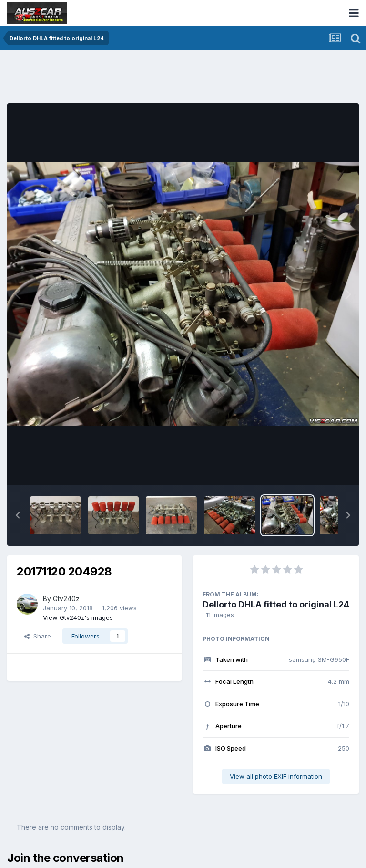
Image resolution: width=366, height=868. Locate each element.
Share (38, 636)
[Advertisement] (181, 79)
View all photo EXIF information (276, 776)
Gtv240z (66, 599)
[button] (18, 515)
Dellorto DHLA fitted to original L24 (276, 604)
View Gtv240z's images (78, 617)
